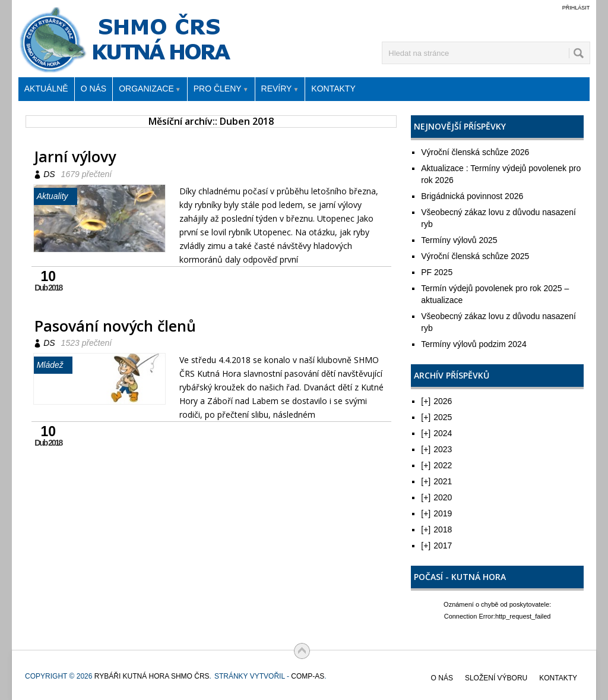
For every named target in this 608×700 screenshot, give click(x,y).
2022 (436, 465)
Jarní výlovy (75, 156)
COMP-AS (308, 676)
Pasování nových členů (115, 326)
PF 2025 (437, 272)
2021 (436, 481)
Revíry (280, 89)
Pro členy (221, 89)
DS (49, 174)
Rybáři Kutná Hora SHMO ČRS (128, 0)
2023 (436, 449)
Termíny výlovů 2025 (459, 240)
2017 (436, 546)
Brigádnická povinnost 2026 (472, 196)
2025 (436, 417)
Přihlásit (576, 8)
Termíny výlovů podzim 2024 (474, 344)
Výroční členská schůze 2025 (475, 256)
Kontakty (333, 89)
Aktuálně (46, 89)
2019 (436, 513)
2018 (436, 529)
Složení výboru (496, 678)
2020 (436, 497)
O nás (94, 89)
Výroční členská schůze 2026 (475, 152)
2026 (436, 401)
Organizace (150, 89)
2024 (436, 433)
